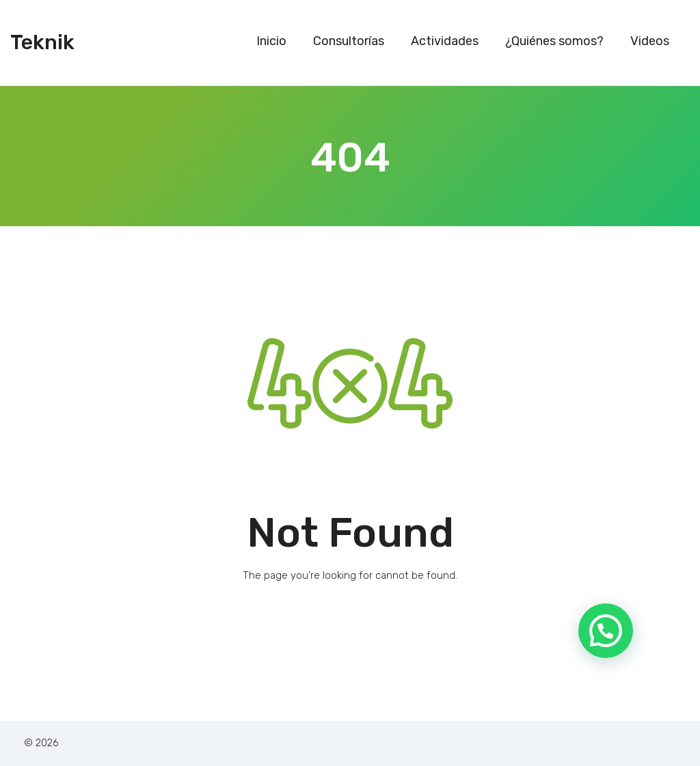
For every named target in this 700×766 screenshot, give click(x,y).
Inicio (271, 41)
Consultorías (349, 41)
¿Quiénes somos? (554, 41)
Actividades (445, 41)
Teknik (42, 42)
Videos (650, 41)
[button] (606, 629)
